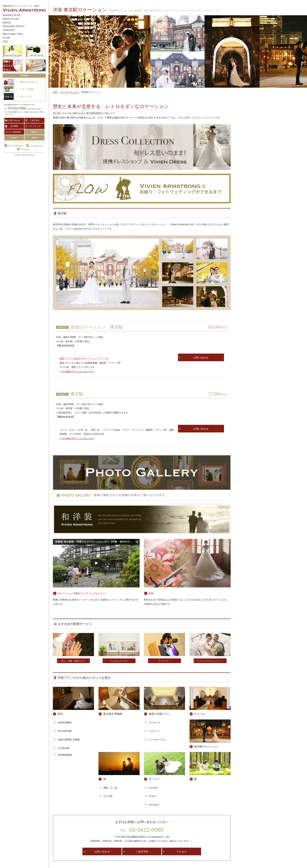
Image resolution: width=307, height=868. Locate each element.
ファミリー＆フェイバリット (210, 661)
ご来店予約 (142, 851)
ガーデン (154, 779)
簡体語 (34, 138)
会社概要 (14, 126)
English (14, 138)
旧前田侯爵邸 (65, 722)
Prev (61, 273)
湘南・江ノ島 (110, 788)
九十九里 (108, 796)
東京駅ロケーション (206, 746)
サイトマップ (34, 126)
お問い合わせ (201, 357)
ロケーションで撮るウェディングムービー (82, 593)
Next (154, 273)
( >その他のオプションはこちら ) (77, 371)
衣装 (151, 593)
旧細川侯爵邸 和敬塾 (69, 739)
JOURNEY (154, 805)
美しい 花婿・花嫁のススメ (74, 661)
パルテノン (154, 731)
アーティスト (164, 661)
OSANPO (153, 788)
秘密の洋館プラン (160, 714)
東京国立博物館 (113, 714)
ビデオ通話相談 (14, 132)
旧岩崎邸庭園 (65, 755)
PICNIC (152, 796)
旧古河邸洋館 (65, 731)
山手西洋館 (63, 748)
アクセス (181, 851)
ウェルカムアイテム (119, 661)
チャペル (200, 714)
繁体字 (34, 132)
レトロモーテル (157, 739)
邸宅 (60, 714)
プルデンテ (154, 722)
